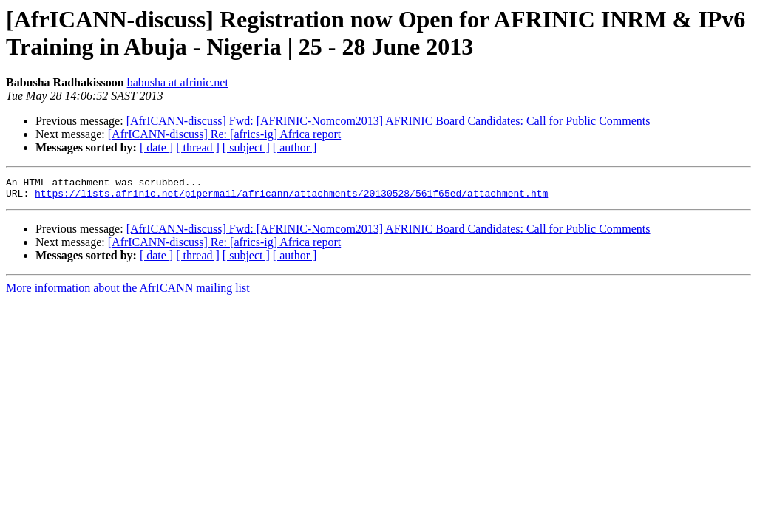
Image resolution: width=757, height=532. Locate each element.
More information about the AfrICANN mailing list (128, 292)
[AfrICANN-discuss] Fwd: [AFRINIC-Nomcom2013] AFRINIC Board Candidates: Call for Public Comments (388, 121)
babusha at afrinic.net (178, 82)
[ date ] (156, 147)
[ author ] (295, 147)
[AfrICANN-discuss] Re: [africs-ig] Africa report (224, 134)
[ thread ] (198, 147)
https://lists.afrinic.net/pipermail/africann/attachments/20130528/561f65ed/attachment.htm (291, 197)
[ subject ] (246, 147)
